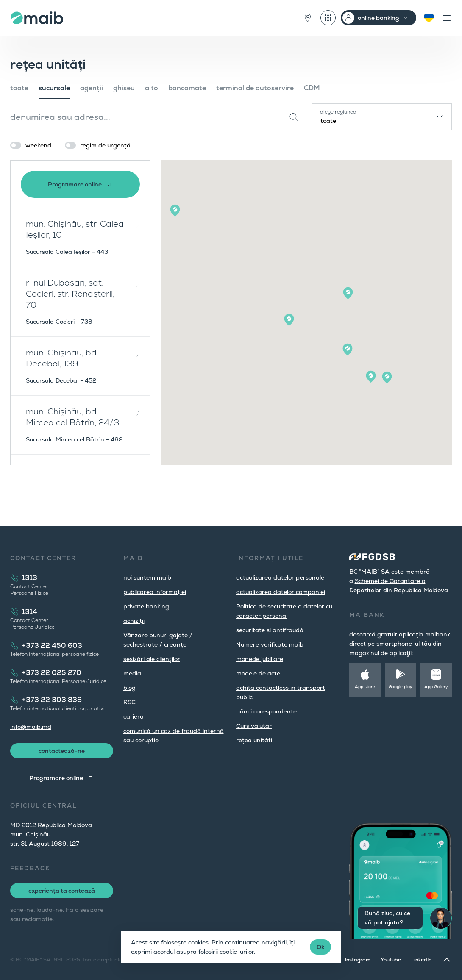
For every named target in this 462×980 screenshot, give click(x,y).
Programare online (75, 184)
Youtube (391, 960)
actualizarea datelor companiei (281, 592)
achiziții (134, 621)
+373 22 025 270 (52, 673)
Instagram (358, 960)
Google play (401, 687)
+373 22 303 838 (52, 700)
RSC (129, 702)
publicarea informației (155, 592)
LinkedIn (421, 960)
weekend (38, 145)
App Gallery (436, 687)
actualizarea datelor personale (280, 577)
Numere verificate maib (270, 644)
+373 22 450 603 (52, 645)
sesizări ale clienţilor (152, 659)
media (132, 673)
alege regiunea (338, 112)
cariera (134, 716)
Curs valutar (254, 726)
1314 (30, 612)
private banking (146, 606)
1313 (30, 578)
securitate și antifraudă (270, 630)
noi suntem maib (147, 577)
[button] (175, 211)
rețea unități (254, 740)
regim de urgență (105, 145)
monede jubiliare (260, 659)
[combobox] (382, 117)
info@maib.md (31, 727)
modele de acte (258, 673)
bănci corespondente (266, 711)
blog (129, 688)
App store (365, 687)
